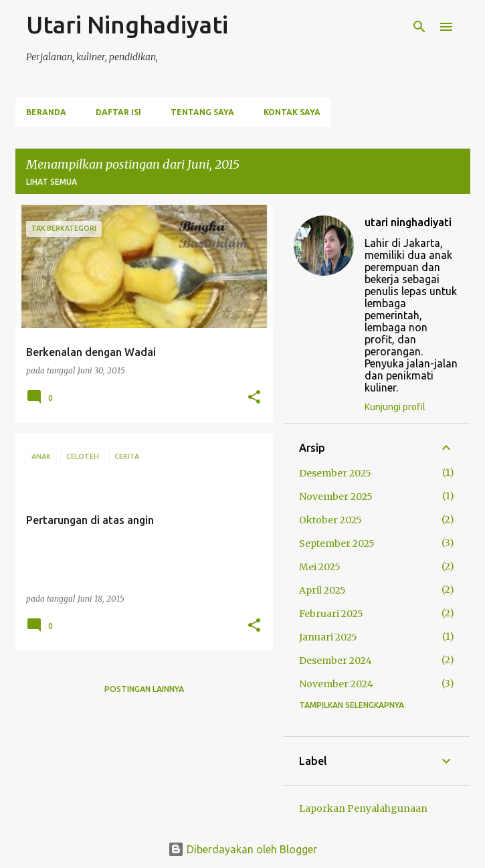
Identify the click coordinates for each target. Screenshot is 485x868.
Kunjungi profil (395, 407)
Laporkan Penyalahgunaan (363, 808)
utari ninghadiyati (408, 222)
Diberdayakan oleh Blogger (242, 849)
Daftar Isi (118, 112)
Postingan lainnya (144, 689)
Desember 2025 (335, 473)
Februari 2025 (331, 614)
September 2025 (337, 543)
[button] (254, 398)
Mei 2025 (320, 567)
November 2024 (336, 684)
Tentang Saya (202, 112)
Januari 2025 (328, 637)
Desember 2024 (335, 661)
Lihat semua (52, 182)
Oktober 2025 (330, 520)
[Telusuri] (419, 27)
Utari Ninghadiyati (127, 24)
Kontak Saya (292, 112)
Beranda (46, 112)
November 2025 (336, 497)
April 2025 (322, 590)
